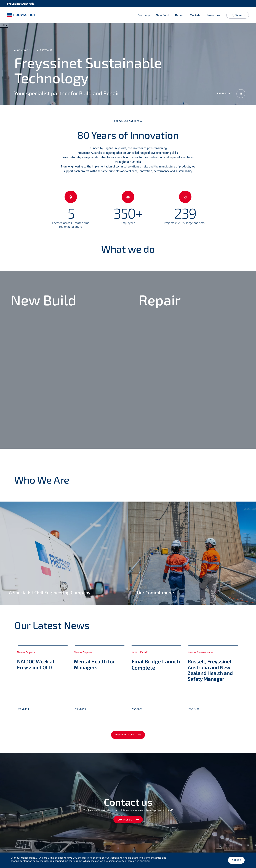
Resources (213, 15)
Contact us (125, 820)
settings (145, 861)
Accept (236, 860)
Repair (179, 15)
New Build (162, 15)
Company (144, 15)
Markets (195, 15)
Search (238, 16)
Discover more (125, 735)
